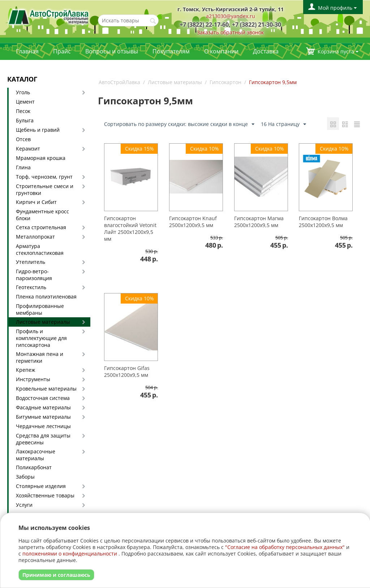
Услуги (24, 505)
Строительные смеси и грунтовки (45, 190)
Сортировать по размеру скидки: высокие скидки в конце (179, 124)
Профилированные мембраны (40, 309)
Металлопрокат (35, 237)
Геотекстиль (31, 287)
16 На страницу (283, 124)
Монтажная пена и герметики (40, 357)
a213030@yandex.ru (231, 16)
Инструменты (33, 379)
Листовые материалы (43, 322)
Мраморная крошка (41, 158)
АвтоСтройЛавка (119, 82)
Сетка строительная (41, 227)
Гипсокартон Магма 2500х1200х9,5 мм (259, 222)
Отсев (23, 139)
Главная (27, 51)
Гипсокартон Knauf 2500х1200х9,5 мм (193, 222)
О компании (221, 51)
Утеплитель (31, 262)
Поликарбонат (34, 467)
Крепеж (25, 370)
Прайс (62, 51)
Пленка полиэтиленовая (46, 297)
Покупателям (171, 51)
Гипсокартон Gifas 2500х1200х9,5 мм (127, 371)
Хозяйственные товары (45, 495)
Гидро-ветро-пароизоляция (34, 275)
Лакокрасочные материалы (36, 455)
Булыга (25, 120)
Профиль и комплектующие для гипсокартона (41, 338)
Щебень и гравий (38, 130)
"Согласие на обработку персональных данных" (285, 547)
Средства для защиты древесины (43, 439)
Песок (23, 111)
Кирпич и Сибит (36, 202)
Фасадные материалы (43, 407)
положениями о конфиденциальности (70, 554)
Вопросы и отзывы (112, 51)
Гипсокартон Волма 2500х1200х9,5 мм (323, 222)
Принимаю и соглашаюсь (56, 575)
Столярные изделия (41, 486)
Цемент (25, 102)
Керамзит (28, 149)
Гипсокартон (225, 82)
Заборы (25, 477)
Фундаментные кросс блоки (42, 215)
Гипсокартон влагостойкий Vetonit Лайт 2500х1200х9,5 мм (130, 228)
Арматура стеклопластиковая (40, 249)
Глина (23, 167)
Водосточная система (43, 398)
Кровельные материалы (46, 389)
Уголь (23, 92)
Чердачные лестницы (43, 426)
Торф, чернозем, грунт (44, 177)
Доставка (266, 51)
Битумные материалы (43, 417)
